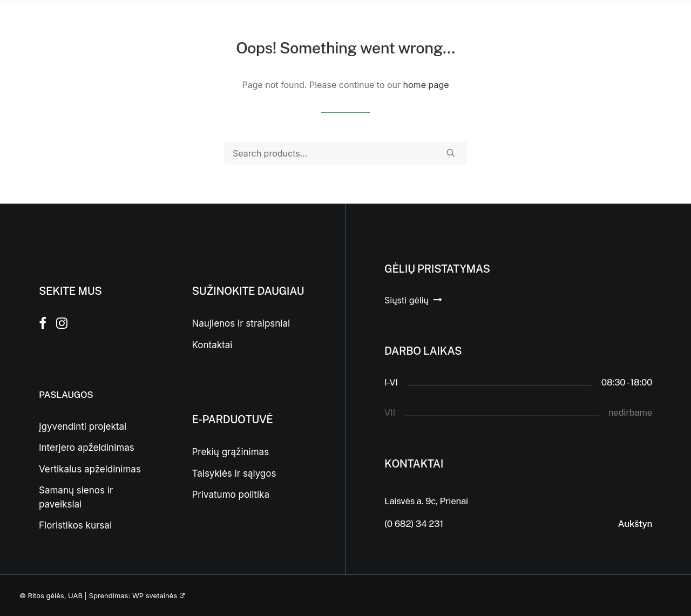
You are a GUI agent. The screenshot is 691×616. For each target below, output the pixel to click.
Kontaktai (212, 345)
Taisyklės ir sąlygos (234, 473)
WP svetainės (155, 595)
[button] (451, 153)
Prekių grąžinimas (231, 452)
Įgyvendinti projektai (83, 427)
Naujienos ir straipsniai (241, 323)
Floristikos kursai (75, 525)
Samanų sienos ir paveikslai (76, 497)
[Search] (345, 153)
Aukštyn (635, 524)
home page (426, 85)
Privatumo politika (231, 495)
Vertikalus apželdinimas (90, 469)
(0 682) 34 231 (414, 524)
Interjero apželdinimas (87, 448)
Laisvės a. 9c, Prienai (426, 501)
